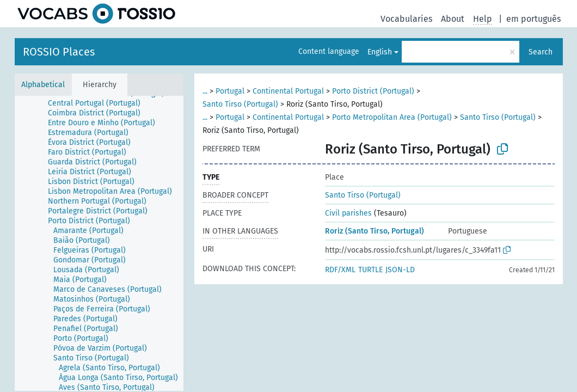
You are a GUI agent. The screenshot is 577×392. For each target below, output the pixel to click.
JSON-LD (400, 270)
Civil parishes (348, 213)
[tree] (99, 243)
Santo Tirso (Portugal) (240, 104)
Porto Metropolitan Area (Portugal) (392, 117)
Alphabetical (43, 85)
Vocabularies (406, 19)
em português (533, 19)
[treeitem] (99, 103)
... (205, 91)
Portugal (230, 91)
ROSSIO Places (59, 52)
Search (541, 52)
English (380, 52)
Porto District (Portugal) (373, 91)
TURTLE (370, 270)
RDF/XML (340, 270)
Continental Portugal (288, 91)
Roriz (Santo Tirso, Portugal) (375, 231)
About (453, 19)
